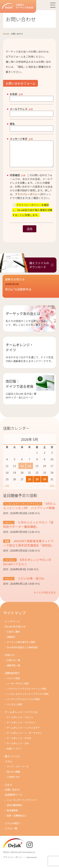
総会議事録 (12, 815)
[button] (31, 294)
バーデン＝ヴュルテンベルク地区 (23, 704)
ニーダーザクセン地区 (18, 688)
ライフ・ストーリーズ (18, 771)
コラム (8, 766)
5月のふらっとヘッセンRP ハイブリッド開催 (29, 510)
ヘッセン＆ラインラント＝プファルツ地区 (28, 699)
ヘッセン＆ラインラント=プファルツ (23, 509)
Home (6, 34)
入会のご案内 (13, 636)
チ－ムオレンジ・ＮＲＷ (19, 743)
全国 (7, 546)
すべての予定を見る (45, 597)
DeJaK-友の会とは (15, 631)
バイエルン (10, 565)
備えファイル (12, 761)
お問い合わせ (12, 794)
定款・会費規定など (17, 820)
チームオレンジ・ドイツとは (21, 717)
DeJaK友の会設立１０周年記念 (22, 652)
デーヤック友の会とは (23, 318)
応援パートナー (14, 753)
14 (29, 471)
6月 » (53, 491)
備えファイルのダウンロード (39, 270)
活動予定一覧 (13, 670)
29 (37, 484)
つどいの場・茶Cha (31, 583)
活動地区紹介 (12, 678)
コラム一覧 (11, 833)
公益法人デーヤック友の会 (18, 6)
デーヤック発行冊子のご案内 (21, 647)
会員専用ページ (14, 799)
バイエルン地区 (14, 709)
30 (45, 484)
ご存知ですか (13, 782)
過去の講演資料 (14, 810)
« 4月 (6, 491)
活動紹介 (11, 641)
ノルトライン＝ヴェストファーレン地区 (27, 693)
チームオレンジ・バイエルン (21, 727)
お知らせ (10, 660)
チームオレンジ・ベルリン (20, 722)
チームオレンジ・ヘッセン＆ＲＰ (23, 732)
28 (29, 484)
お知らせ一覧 (13, 665)
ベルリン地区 (13, 683)
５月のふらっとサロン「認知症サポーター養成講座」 (28, 529)
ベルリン (9, 527)
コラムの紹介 (12, 828)
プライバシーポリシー (27, 199)
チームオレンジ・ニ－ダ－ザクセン (24, 738)
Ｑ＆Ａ (8, 789)
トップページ (12, 626)
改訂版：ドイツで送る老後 (20, 388)
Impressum (32, 862)
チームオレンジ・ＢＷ (18, 748)
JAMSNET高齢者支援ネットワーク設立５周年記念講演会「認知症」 (29, 548)
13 (22, 471)
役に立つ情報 (13, 776)
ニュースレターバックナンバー (22, 805)
